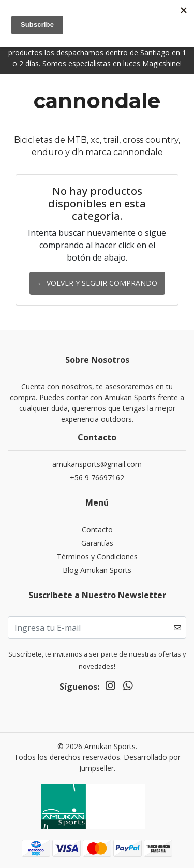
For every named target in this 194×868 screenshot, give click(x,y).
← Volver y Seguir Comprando (97, 283)
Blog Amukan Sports (97, 570)
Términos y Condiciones (97, 557)
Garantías (97, 543)
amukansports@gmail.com (97, 464)
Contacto (97, 530)
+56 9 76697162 (97, 477)
